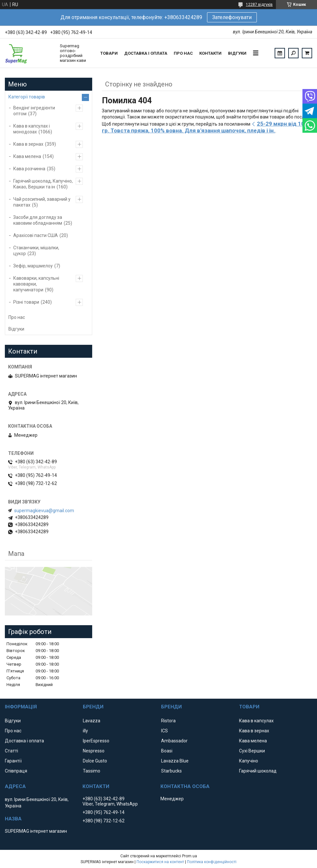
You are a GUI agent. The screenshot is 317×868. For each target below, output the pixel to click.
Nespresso (94, 751)
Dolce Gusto (95, 761)
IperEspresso (96, 741)
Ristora (168, 721)
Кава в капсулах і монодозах (32, 129)
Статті (11, 751)
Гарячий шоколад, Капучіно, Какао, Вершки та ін (43, 184)
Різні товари (26, 302)
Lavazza (92, 721)
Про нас (183, 53)
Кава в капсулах (256, 721)
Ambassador (174, 741)
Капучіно (249, 761)
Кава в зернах (28, 144)
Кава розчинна (29, 169)
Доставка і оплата (146, 53)
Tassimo (92, 771)
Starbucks (171, 771)
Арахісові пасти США (36, 235)
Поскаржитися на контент (160, 862)
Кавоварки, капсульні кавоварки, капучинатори (36, 284)
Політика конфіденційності (212, 862)
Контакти (210, 53)
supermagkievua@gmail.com (44, 511)
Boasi (167, 751)
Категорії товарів (27, 97)
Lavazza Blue (175, 761)
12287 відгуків (259, 5)
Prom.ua (190, 856)
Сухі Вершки (252, 751)
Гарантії (13, 761)
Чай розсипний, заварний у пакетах (42, 202)
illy (85, 731)
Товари (109, 53)
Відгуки (237, 53)
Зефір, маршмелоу (33, 266)
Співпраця (16, 771)
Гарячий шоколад (258, 771)
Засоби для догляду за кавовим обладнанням (38, 220)
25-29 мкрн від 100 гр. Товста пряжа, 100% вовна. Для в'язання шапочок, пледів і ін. (205, 127)
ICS (164, 731)
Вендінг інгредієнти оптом (34, 111)
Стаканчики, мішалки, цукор (36, 251)
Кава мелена (27, 156)
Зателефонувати (232, 17)
